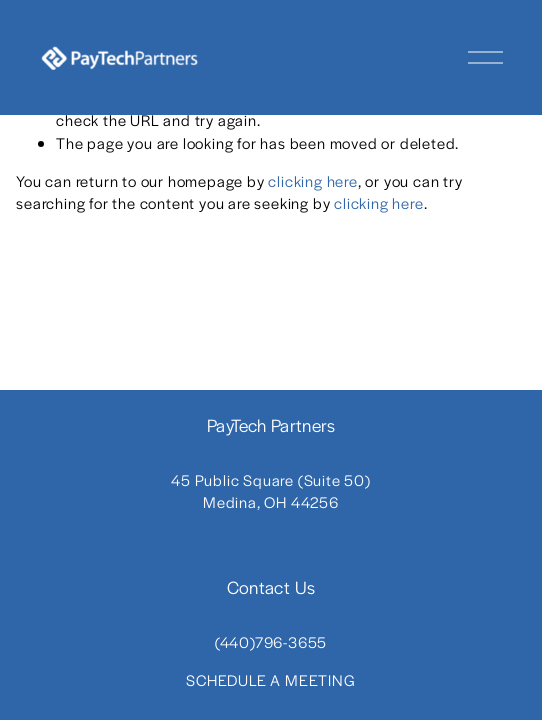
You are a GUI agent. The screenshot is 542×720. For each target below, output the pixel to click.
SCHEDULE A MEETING (270, 679)
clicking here (312, 180)
